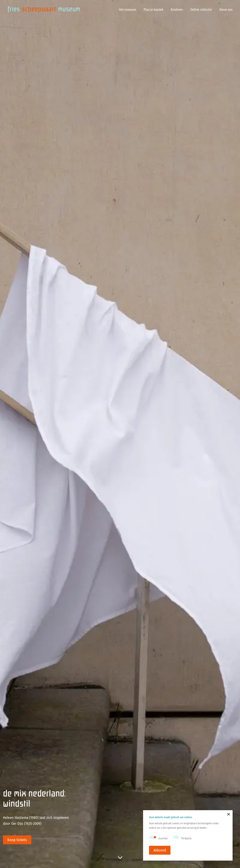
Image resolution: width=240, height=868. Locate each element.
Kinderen (177, 10)
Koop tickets (17, 840)
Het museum (128, 10)
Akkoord (160, 850)
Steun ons (226, 10)
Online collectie (201, 10)
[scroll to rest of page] (120, 858)
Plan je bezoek (153, 10)
